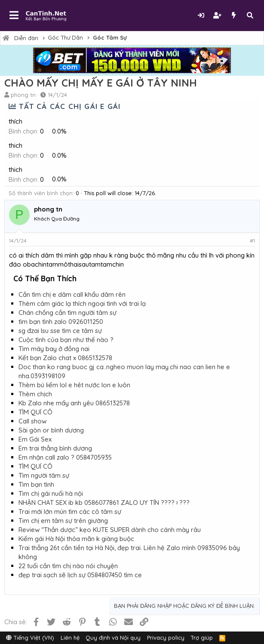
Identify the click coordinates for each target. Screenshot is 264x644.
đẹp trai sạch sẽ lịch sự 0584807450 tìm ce (80, 575)
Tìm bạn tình (36, 484)
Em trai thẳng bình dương (55, 448)
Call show (32, 421)
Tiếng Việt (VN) (30, 638)
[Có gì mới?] (233, 15)
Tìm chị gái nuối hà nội (51, 493)
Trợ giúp (202, 638)
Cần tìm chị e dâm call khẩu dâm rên (72, 294)
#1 (252, 241)
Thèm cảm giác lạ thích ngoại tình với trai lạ (82, 303)
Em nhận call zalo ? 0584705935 (65, 457)
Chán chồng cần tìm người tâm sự (68, 313)
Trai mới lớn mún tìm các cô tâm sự (70, 512)
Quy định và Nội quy (113, 638)
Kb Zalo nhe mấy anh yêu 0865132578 (74, 403)
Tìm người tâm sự (44, 475)
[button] (14, 16)
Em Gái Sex (35, 439)
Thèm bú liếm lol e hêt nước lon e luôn (74, 385)
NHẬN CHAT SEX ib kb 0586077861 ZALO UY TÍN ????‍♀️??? (104, 502)
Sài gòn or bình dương (51, 430)
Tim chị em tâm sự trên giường (63, 521)
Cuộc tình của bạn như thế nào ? (66, 340)
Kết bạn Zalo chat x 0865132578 (65, 358)
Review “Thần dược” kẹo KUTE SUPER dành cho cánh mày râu (110, 530)
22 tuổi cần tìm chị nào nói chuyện (68, 566)
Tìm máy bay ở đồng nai (54, 349)
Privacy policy (166, 638)
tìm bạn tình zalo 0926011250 (61, 322)
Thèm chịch (35, 394)
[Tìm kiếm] (250, 15)
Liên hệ (70, 638)
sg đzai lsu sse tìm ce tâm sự (60, 331)
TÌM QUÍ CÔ (35, 412)
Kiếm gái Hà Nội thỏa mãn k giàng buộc (76, 539)
